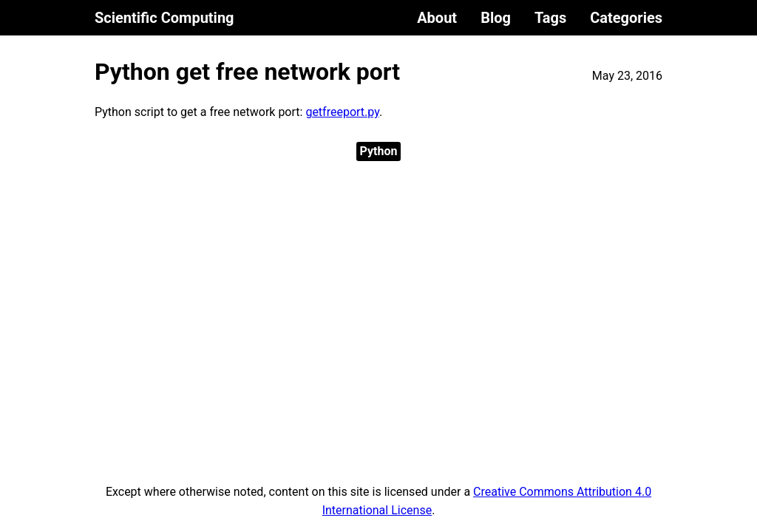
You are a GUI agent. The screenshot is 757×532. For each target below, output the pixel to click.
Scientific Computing (164, 18)
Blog (496, 18)
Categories (626, 18)
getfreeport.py (342, 112)
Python (379, 151)
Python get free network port (247, 72)
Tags (550, 18)
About (437, 18)
